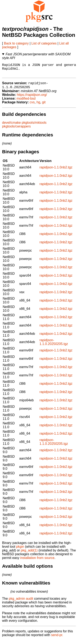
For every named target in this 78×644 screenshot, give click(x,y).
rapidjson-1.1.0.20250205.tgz (54, 346)
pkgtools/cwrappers (16, 130)
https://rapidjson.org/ (32, 98)
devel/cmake (11, 126)
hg (38, 106)
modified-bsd (26, 102)
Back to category (16, 43)
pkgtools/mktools (34, 126)
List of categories (44, 43)
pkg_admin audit (21, 602)
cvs (32, 106)
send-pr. (57, 639)
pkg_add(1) (29, 554)
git (44, 106)
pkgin (20, 550)
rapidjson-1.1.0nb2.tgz (56, 171)
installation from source (37, 562)
